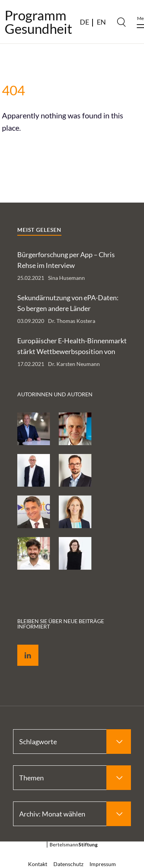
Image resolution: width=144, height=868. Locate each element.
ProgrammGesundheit (38, 22)
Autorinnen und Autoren (55, 394)
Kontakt (38, 864)
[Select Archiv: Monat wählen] (72, 814)
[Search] (121, 22)
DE (84, 22)
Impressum (103, 864)
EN (101, 22)
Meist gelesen (39, 230)
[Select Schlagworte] (72, 742)
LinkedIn (22, 646)
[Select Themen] (72, 778)
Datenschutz (68, 864)
